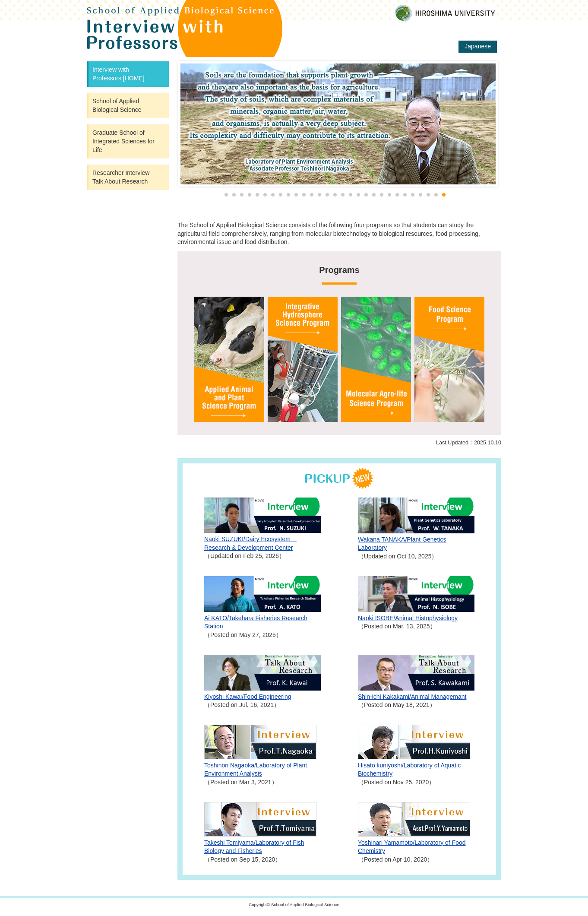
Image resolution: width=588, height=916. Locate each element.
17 (351, 195)
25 (413, 195)
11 (304, 195)
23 (397, 195)
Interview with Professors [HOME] (119, 74)
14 (327, 195)
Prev (189, 124)
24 (405, 195)
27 (428, 195)
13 (319, 195)
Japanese (478, 46)
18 (358, 195)
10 (296, 195)
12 (312, 195)
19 (366, 195)
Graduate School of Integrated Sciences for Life (123, 141)
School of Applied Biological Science (117, 105)
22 (389, 195)
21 (382, 195)
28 (436, 195)
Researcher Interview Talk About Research (124, 177)
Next (481, 124)
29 (444, 195)
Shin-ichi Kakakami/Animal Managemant (412, 697)
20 (374, 195)
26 (420, 195)
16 (343, 195)
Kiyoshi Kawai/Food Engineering (248, 697)
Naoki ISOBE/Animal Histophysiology (408, 618)
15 (335, 195)
